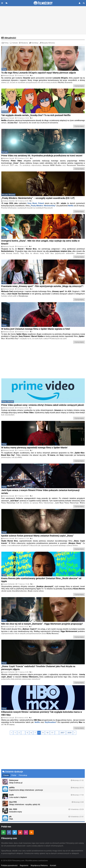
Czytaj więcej (79, 86)
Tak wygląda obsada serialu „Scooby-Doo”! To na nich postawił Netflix (36, 115)
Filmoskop (23, 775)
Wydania (24, 43)
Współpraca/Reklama (39, 865)
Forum (6, 775)
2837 (62, 733)
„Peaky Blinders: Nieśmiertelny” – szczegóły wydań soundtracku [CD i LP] (38, 198)
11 (52, 733)
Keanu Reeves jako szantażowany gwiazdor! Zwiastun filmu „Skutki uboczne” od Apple (41, 580)
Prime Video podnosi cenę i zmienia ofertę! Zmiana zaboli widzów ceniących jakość (43, 405)
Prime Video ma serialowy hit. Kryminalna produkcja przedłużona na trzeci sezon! (42, 156)
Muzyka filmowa (47, 43)
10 (47, 733)
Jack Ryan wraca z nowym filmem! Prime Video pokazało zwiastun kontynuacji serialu (40, 492)
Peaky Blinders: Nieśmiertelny (43, 206)
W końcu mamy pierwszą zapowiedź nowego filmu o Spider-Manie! (34, 448)
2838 (69, 733)
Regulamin (24, 865)
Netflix (37, 722)
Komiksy (34, 43)
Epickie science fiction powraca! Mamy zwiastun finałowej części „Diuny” (37, 536)
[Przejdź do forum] (6, 3)
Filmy (5, 43)
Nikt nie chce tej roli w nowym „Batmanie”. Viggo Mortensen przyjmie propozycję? (42, 624)
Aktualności (9, 38)
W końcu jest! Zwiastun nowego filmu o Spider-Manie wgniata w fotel (36, 329)
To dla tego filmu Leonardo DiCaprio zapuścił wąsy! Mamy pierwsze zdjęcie (39, 73)
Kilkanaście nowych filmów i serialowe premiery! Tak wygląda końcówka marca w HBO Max (42, 713)
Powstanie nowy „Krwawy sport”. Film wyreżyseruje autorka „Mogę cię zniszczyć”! (42, 286)
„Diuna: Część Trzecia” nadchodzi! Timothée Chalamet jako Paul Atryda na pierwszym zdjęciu (38, 668)
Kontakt (53, 865)
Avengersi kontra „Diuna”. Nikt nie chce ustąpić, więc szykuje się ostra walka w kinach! (40, 242)
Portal (14, 775)
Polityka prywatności (9, 865)
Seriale (14, 43)
